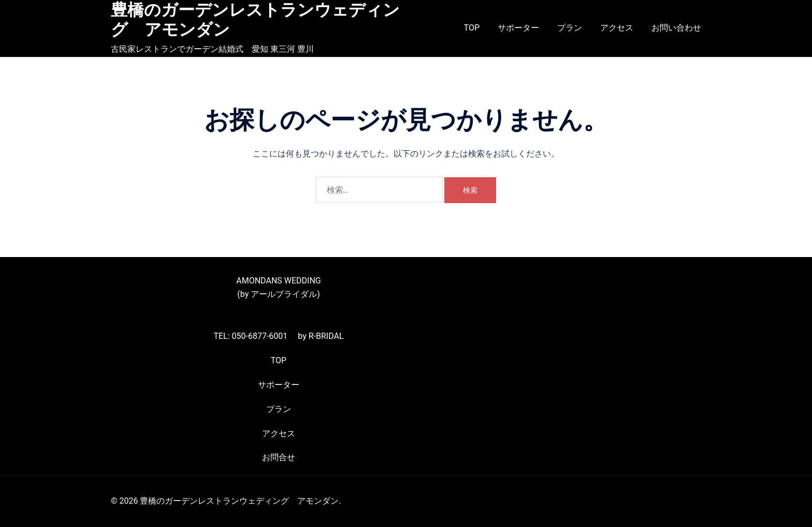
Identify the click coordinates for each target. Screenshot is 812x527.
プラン (570, 28)
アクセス (617, 28)
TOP (472, 28)
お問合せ (279, 457)
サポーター (518, 28)
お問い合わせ (676, 28)
